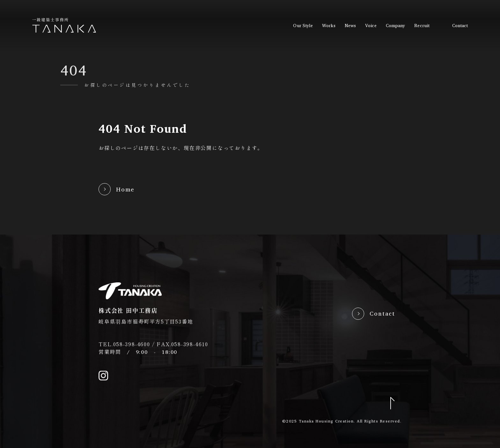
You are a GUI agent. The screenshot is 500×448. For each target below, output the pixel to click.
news (350, 26)
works (329, 26)
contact (460, 26)
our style (303, 26)
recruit (422, 26)
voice (371, 26)
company (396, 26)
